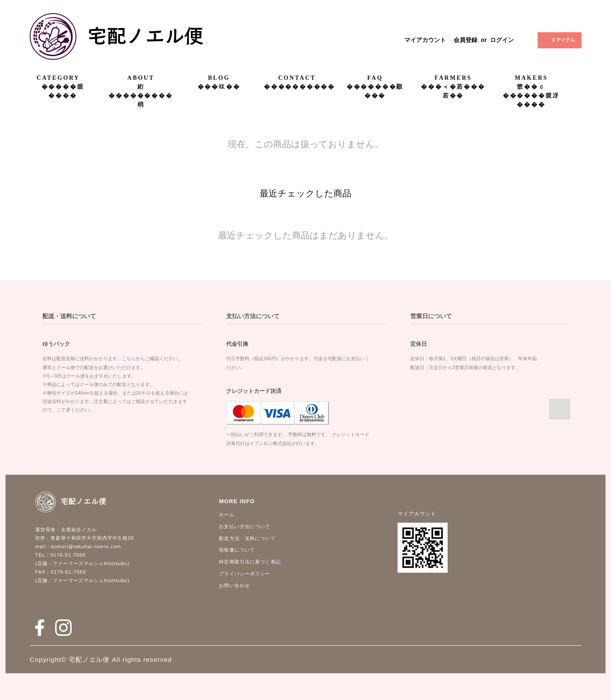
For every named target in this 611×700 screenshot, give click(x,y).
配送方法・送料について (247, 538)
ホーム (227, 515)
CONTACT (297, 78)
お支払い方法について (245, 526)
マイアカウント (425, 40)
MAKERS (531, 78)
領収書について (237, 550)
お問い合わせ (234, 585)
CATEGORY (63, 78)
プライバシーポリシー (245, 574)
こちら (129, 358)
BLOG (219, 78)
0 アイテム (559, 40)
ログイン (502, 40)
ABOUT (141, 78)
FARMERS (453, 78)
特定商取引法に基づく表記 (250, 562)
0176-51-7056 (68, 555)
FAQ (375, 78)
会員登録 (465, 40)
